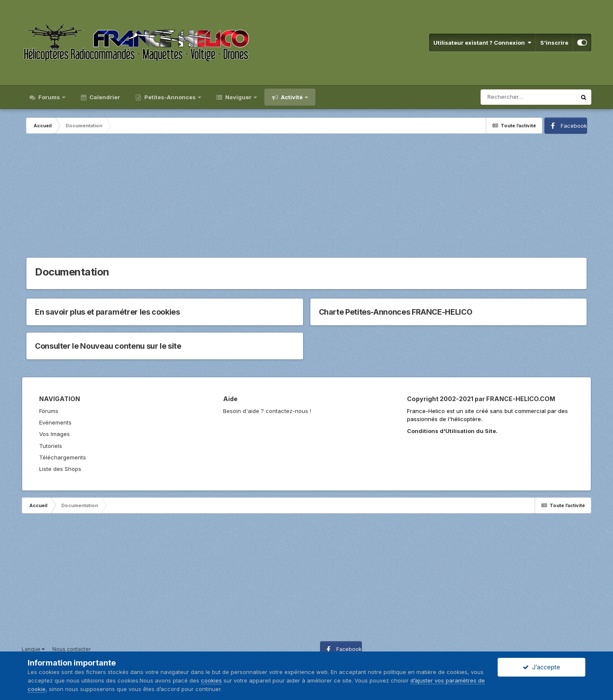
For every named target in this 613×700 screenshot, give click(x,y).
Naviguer (238, 97)
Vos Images (54, 434)
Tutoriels (51, 446)
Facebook (574, 126)
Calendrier (104, 97)
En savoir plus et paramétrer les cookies (107, 312)
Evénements (55, 422)
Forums (49, 97)
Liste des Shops (60, 469)
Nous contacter (72, 649)
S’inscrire (554, 43)
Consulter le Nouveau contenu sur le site (108, 346)
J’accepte (541, 667)
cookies (211, 680)
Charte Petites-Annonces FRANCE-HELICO (396, 312)
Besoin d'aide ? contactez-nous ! (267, 411)
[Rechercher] (528, 97)
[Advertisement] (306, 198)
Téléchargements (63, 457)
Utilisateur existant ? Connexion (482, 43)
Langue (33, 649)
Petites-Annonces (170, 97)
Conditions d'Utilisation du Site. (452, 431)
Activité (292, 97)
